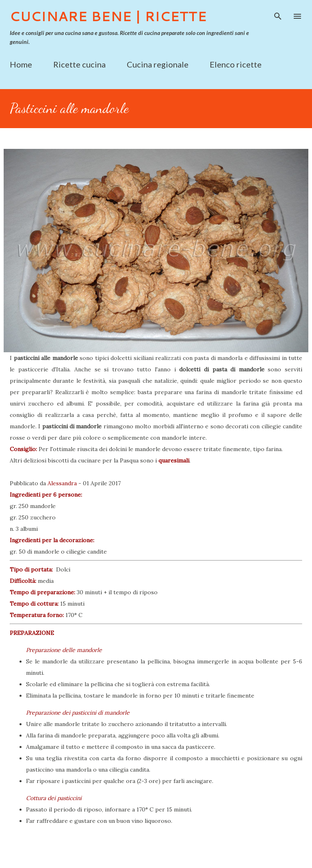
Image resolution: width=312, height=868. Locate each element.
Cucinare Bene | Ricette (108, 16)
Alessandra (62, 483)
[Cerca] (278, 15)
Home (21, 64)
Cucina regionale (158, 64)
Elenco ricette (236, 64)
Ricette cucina (79, 64)
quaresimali (174, 460)
